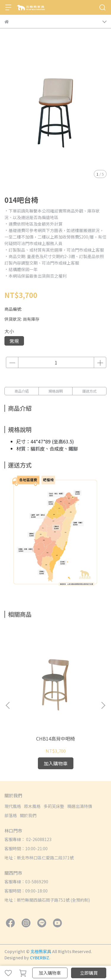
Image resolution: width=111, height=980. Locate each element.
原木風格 (32, 806)
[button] (103, 705)
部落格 (11, 815)
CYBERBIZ (40, 958)
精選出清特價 (80, 806)
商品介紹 (22, 391)
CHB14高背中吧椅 (55, 738)
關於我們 (28, 815)
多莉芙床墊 (54, 806)
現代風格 (13, 806)
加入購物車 (50, 973)
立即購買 (89, 973)
